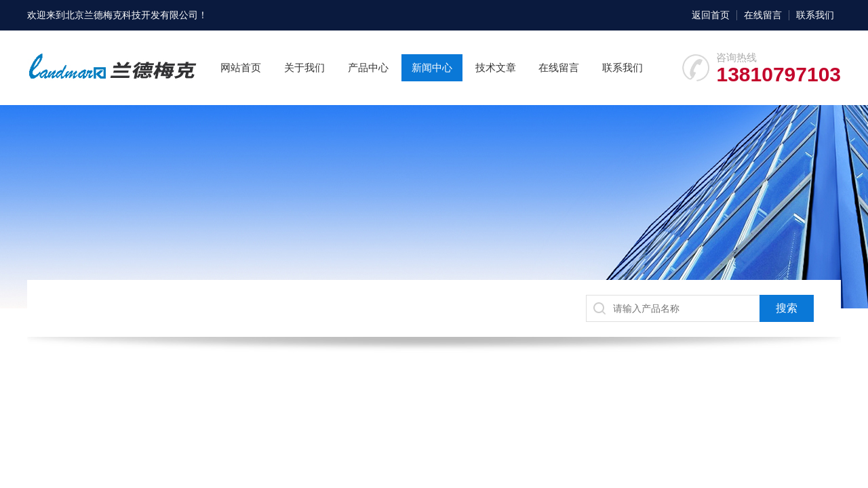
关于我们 (304, 67)
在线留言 (763, 15)
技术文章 (496, 67)
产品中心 (368, 67)
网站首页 (241, 67)
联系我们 (815, 15)
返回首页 (711, 15)
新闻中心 (432, 67)
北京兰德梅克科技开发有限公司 (132, 15)
